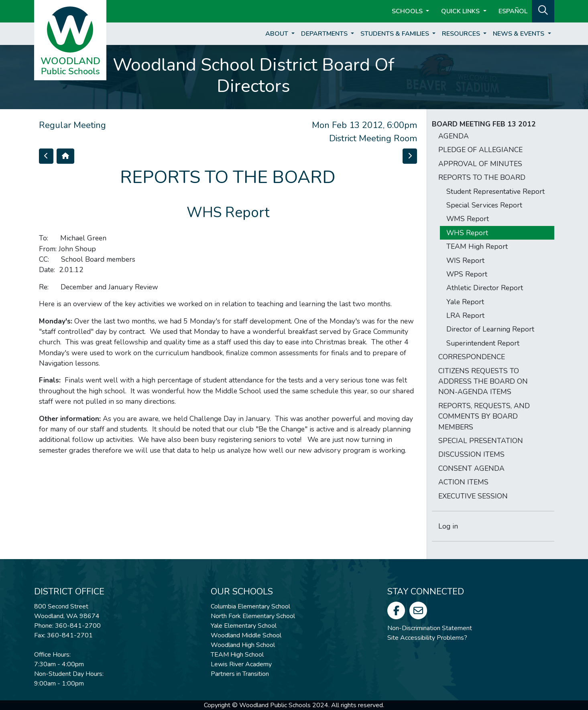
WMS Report (468, 219)
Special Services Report (484, 205)
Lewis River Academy (241, 664)
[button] (543, 10)
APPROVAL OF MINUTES (480, 164)
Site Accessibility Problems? (427, 638)
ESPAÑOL (513, 11)
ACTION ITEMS (463, 482)
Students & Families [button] (396, 34)
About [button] (278, 34)
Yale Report (465, 302)
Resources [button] (462, 34)
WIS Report (465, 260)
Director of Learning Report (490, 329)
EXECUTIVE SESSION (473, 496)
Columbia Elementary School (250, 606)
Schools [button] (408, 11)
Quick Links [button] (461, 11)
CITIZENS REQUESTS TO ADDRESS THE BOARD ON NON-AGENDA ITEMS (483, 381)
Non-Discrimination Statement (430, 628)
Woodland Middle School (246, 635)
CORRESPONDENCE (472, 357)
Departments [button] (325, 34)
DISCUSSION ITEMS (471, 454)
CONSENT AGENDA (471, 468)
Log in (448, 526)
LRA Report (465, 315)
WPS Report (467, 274)
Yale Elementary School (244, 626)
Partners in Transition (240, 674)
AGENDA (454, 136)
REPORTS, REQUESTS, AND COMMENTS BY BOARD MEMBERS (484, 416)
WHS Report (467, 233)
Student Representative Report (495, 191)
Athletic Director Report (485, 288)
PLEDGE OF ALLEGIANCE (480, 150)
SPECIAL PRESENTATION (481, 441)
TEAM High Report (477, 246)
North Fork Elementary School (253, 616)
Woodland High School (243, 645)
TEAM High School (237, 655)
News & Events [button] (519, 34)
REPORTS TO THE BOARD (482, 177)
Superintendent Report (483, 343)
